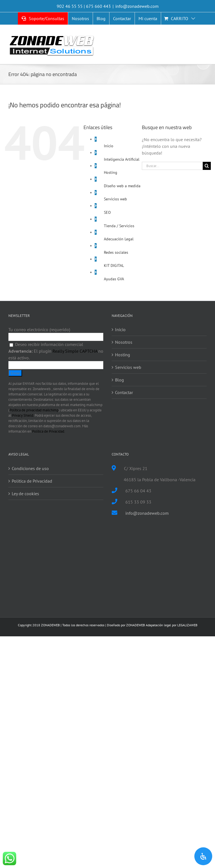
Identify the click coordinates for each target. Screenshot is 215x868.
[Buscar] (207, 166)
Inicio (109, 146)
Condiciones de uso (30, 468)
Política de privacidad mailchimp (34, 410)
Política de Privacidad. (49, 431)
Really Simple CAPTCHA (75, 351)
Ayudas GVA (114, 279)
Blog (120, 380)
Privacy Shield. (23, 415)
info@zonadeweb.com (137, 6)
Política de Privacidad (32, 481)
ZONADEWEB (136, 625)
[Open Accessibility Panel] (203, 856)
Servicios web (115, 199)
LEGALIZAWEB (187, 625)
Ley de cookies (25, 494)
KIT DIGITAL (114, 265)
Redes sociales (116, 252)
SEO (107, 212)
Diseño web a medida (122, 186)
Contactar (124, 392)
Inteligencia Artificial (122, 159)
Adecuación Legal (119, 239)
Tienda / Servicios (119, 226)
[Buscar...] (172, 166)
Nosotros (124, 342)
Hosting (111, 172)
